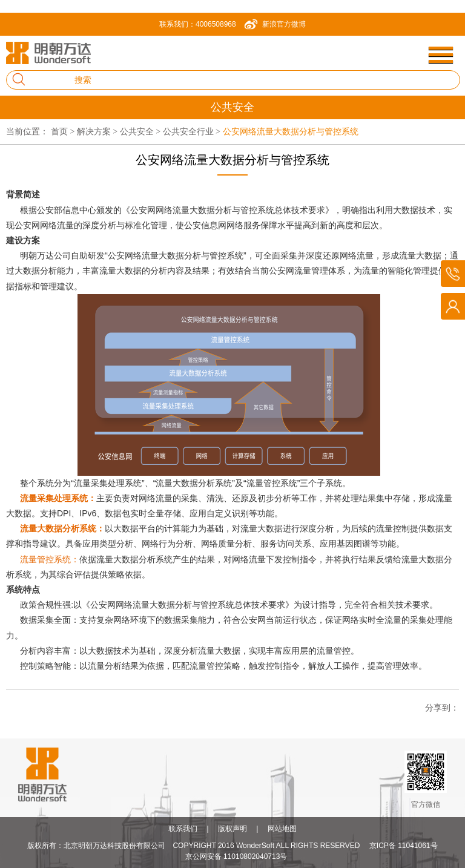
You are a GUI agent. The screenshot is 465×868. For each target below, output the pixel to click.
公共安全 (141, 131)
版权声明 (232, 829)
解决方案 (98, 131)
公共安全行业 (193, 131)
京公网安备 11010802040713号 (236, 856)
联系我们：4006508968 (198, 24)
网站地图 (282, 829)
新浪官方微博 (284, 24)
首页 (64, 131)
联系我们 (183, 829)
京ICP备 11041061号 (404, 846)
